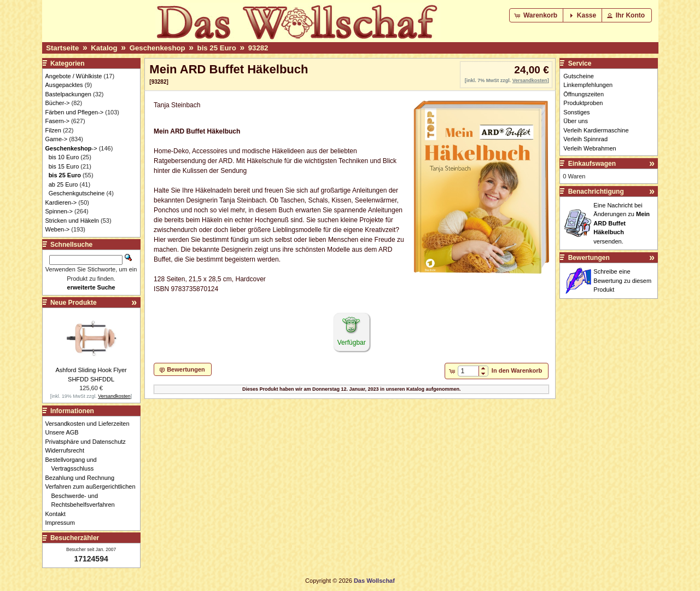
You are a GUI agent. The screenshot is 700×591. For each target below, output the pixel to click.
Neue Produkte (74, 303)
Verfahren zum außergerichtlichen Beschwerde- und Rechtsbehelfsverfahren (94, 496)
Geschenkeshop (157, 48)
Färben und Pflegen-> (75, 112)
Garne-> (57, 139)
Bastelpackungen (68, 94)
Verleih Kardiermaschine (596, 130)
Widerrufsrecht (68, 450)
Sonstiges (576, 112)
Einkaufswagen (592, 164)
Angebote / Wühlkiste (74, 76)
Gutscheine (579, 76)
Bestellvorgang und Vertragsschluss (74, 464)
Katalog (104, 48)
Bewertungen (589, 258)
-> (71, 148)
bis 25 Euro (217, 48)
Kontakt (59, 514)
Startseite (62, 48)
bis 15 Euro (64, 166)
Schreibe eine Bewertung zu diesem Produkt (622, 280)
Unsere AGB (65, 432)
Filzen (53, 130)
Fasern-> (57, 121)
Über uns (576, 121)
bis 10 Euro (64, 157)
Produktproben (583, 103)
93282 (258, 48)
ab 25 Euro (63, 184)
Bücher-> (58, 103)
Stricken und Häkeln (72, 221)
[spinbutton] (468, 371)
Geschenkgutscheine (77, 193)
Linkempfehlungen (588, 85)
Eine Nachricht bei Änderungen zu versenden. (622, 223)
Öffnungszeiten (584, 94)
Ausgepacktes (64, 85)
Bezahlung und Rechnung (83, 478)
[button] (537, 15)
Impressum (63, 523)
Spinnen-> (59, 211)
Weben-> (58, 229)
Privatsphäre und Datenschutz (89, 442)
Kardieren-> (61, 202)
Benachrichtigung (596, 192)
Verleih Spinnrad (585, 139)
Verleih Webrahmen (590, 148)
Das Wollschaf (374, 581)
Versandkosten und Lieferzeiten (91, 424)
